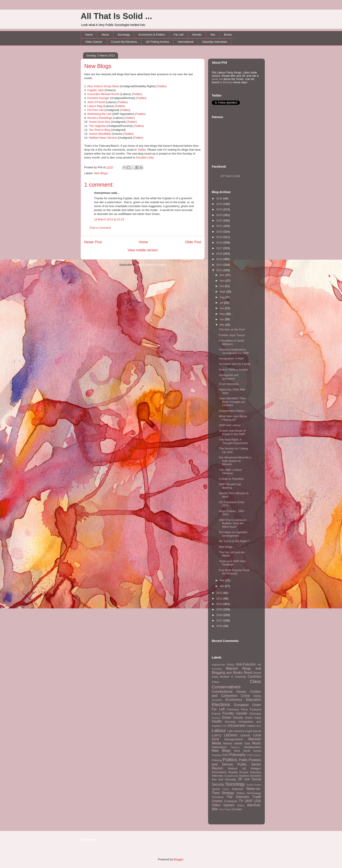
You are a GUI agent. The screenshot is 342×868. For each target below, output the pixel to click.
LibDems (231, 735)
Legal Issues (253, 731)
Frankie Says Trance (232, 335)
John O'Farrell (96, 102)
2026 (220, 198)
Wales (241, 805)
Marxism (255, 739)
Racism (217, 768)
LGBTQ (217, 735)
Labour (219, 730)
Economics (234, 700)
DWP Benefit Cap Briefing (230, 486)
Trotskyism (231, 801)
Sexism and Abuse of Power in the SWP (232, 432)
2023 (220, 215)
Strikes (241, 793)
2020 (220, 232)
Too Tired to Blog (99, 130)
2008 (220, 615)
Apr (222, 319)
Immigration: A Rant (231, 358)
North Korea (252, 751)
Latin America (236, 731)
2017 (220, 248)
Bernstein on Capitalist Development (233, 534)
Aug (223, 297)
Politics (230, 760)
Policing (217, 760)
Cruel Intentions (229, 384)
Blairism (232, 668)
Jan (222, 586)
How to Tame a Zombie (233, 370)
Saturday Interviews (215, 42)
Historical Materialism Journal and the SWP (234, 351)
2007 (220, 620)
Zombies (237, 809)
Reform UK (237, 768)
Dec (223, 275)
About (105, 35)
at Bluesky (226, 82)
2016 (220, 254)
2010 (220, 604)
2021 (220, 226)
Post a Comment (100, 228)
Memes (228, 743)
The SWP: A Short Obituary (230, 472)
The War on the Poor (232, 329)
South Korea (254, 785)
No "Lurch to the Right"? (234, 541)
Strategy (228, 793)
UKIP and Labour (230, 425)
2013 (220, 270)
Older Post (193, 242)
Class (255, 681)
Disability (217, 700)
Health (217, 721)
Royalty (233, 772)
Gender (197, 35)
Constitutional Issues (229, 692)
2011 (220, 598)
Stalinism (238, 789)
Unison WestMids (100, 134)
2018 (220, 243)
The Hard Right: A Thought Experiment (233, 441)
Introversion (237, 726)
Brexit (248, 673)
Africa (230, 665)
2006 (220, 626)
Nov (223, 281)
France (216, 714)
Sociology (124, 35)
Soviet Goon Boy (100, 122)
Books (228, 35)
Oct (222, 286)
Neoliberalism (252, 747)
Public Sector (249, 764)
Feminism (233, 709)
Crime (245, 696)
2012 (220, 593)
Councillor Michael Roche (103, 94)
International (186, 42)
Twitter (162, 86)
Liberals (245, 735)
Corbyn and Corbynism (236, 694)
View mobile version (143, 250)
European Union (248, 705)
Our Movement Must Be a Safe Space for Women (235, 461)
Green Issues (232, 717)
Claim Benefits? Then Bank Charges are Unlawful (232, 402)
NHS (237, 751)
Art (259, 665)
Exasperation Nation (232, 411)
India (225, 726)
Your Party (225, 809)
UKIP (249, 801)
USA (258, 801)
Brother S (227, 677)
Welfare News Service (103, 138)
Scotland (256, 776)
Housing (230, 722)
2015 (220, 259)
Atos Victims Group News (103, 86)
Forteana (255, 709)
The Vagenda (97, 126)
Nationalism (219, 747)
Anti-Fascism (246, 664)
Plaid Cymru (254, 755)
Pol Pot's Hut (95, 110)
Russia (244, 772)
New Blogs (98, 66)
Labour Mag (95, 106)
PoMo (243, 760)
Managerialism (234, 739)
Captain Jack (95, 90)
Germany (255, 714)
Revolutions (219, 772)
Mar (222, 325)
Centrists (254, 677)
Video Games (94, 42)
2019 (220, 237)
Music (257, 743)
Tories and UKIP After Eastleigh (232, 563)
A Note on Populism (231, 479)
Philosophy (237, 755)
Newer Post (93, 242)
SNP (247, 779)
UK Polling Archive (157, 42)
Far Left (179, 35)
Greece (216, 718)
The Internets (238, 797)
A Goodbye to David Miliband (231, 342)
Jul (222, 303)
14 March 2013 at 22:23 (109, 219)
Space (216, 789)
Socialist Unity (145, 157)
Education (254, 700)
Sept (223, 292)
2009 (220, 609)
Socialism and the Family (235, 364)
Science (244, 776)
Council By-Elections (124, 42)
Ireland (251, 726)
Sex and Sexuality (224, 779)
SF (240, 779)
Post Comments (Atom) (151, 265)
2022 (220, 220)
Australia (217, 669)
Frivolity (228, 713)
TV (241, 801)
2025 (220, 204)
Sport (226, 789)
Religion (256, 768)
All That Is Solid (230, 176)
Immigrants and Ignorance (229, 377)
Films (244, 709)
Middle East (242, 743)
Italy (259, 726)
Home (89, 35)
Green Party (253, 718)
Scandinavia (231, 776)
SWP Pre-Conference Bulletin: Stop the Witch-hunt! (232, 523)
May (223, 314)
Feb (222, 580)
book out (217, 79)
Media (216, 743)
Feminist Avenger (98, 98)
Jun (222, 308)
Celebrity (240, 677)
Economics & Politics (152, 35)
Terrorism (218, 797)
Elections (221, 704)
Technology (254, 793)
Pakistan (217, 755)
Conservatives (226, 687)
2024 (220, 209)
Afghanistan (219, 665)
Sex (213, 35)
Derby (257, 696)
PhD (225, 755)
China (215, 682)
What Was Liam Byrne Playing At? (233, 418)
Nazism (235, 747)
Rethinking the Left (99, 114)
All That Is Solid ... (116, 16)
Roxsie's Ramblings (100, 118)
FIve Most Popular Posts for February (234, 572)
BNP (229, 673)
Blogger (178, 859)
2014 (220, 265)
